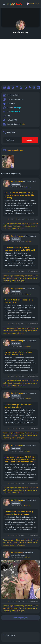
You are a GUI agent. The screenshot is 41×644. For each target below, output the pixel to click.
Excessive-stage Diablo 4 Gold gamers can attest (18, 406)
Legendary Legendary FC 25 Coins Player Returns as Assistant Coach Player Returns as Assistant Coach (20, 459)
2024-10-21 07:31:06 (17, 506)
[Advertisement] (20, 60)
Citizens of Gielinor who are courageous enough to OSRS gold (20, 249)
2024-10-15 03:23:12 (17, 557)
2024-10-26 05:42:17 (17, 346)
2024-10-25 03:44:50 (17, 399)
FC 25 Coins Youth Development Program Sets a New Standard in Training (19, 195)
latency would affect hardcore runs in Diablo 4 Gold (18, 354)
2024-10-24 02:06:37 (17, 451)
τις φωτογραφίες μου (15, 150)
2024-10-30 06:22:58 (17, 242)
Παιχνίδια (16, 184)
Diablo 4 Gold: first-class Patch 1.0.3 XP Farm (19, 301)
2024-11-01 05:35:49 (17, 187)
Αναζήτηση (30, 140)
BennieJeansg (21, 32)
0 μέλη (23, 124)
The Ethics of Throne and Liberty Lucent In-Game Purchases (19, 513)
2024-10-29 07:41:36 (17, 294)
